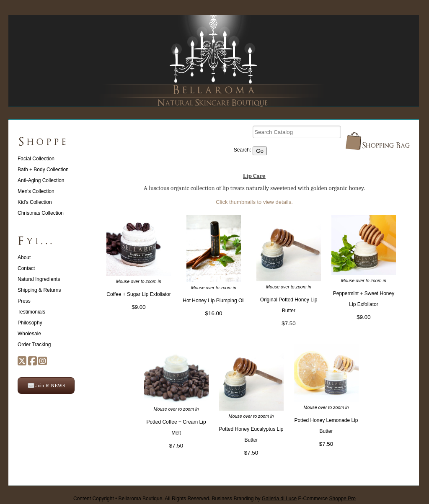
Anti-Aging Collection (41, 180)
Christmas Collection (41, 213)
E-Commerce (327, 499)
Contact (26, 268)
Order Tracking (34, 345)
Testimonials (31, 312)
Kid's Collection (35, 202)
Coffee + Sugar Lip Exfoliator (139, 294)
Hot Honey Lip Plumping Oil (213, 301)
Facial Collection (36, 159)
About (24, 257)
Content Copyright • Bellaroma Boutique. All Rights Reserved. (142, 499)
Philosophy (30, 323)
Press (24, 301)
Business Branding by (254, 499)
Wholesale (29, 334)
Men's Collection (36, 191)
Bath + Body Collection (43, 170)
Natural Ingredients (39, 279)
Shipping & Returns (39, 290)
